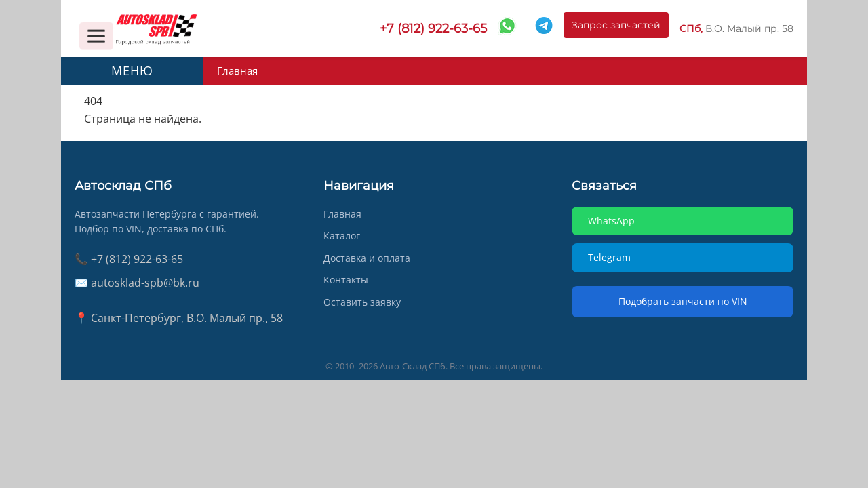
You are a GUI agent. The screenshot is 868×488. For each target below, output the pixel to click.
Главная (236, 71)
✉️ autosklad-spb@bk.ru (137, 283)
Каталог (342, 236)
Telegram (609, 257)
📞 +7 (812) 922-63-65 (129, 259)
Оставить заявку (362, 302)
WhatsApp (611, 221)
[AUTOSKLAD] (156, 28)
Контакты (346, 280)
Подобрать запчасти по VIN (683, 301)
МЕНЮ (132, 70)
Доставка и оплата (367, 258)
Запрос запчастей (616, 28)
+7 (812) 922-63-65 (433, 28)
